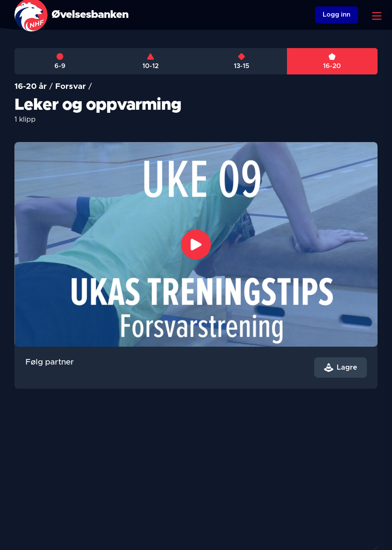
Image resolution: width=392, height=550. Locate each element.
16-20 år (31, 87)
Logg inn (337, 15)
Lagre (341, 368)
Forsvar (71, 87)
